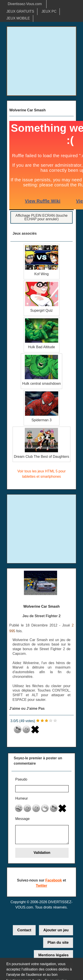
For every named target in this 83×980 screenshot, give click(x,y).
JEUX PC (49, 11)
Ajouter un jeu (56, 930)
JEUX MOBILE (18, 18)
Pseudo (21, 779)
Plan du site (58, 942)
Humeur (22, 798)
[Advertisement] (41, 61)
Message (22, 819)
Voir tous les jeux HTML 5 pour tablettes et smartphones (41, 474)
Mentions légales (53, 955)
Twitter (41, 886)
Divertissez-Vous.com (25, 4)
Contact (24, 930)
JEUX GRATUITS (20, 11)
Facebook (54, 880)
